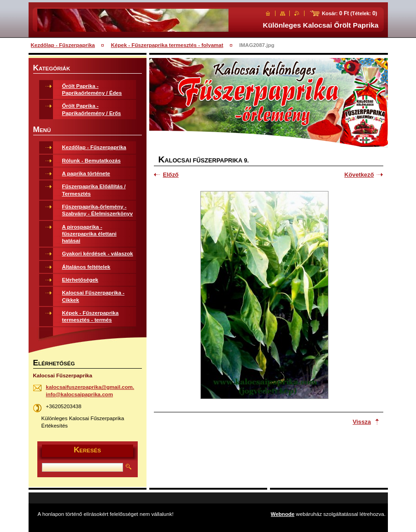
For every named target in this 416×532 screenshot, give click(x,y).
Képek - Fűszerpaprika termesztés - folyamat (167, 45)
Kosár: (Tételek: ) (350, 13)
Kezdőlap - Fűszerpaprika (63, 45)
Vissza (362, 422)
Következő (359, 175)
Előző (171, 175)
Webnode (283, 514)
